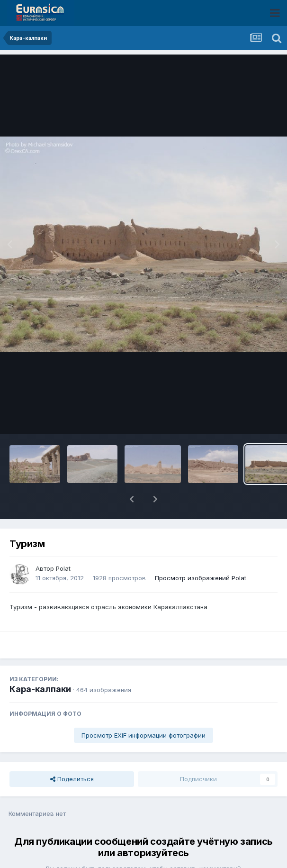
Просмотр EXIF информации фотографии (143, 711)
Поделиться (72, 754)
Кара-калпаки (40, 664)
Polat (63, 544)
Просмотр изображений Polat (201, 553)
